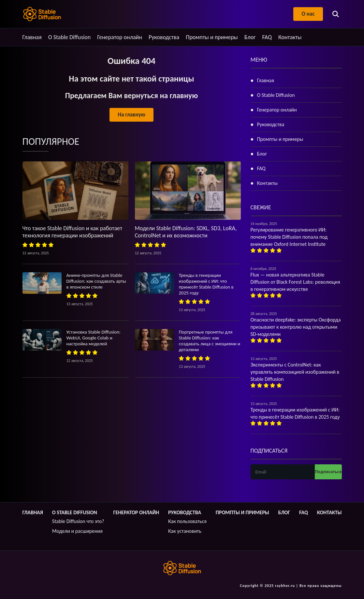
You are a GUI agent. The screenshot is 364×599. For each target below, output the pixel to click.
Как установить (185, 531)
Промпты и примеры (212, 37)
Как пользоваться (187, 521)
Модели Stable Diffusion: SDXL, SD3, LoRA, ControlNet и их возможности (186, 232)
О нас (308, 14)
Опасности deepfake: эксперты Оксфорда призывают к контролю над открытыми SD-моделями (296, 327)
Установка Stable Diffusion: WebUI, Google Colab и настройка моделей (94, 338)
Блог (250, 37)
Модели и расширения (77, 531)
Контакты (290, 37)
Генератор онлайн (120, 37)
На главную (131, 115)
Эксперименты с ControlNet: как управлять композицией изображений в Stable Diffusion (295, 372)
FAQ (267, 37)
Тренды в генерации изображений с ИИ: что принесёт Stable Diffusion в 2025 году (206, 284)
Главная (32, 37)
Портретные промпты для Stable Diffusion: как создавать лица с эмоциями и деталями (210, 341)
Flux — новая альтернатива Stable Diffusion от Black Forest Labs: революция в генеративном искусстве (295, 282)
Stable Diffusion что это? (78, 521)
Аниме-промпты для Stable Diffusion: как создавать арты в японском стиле (96, 281)
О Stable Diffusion (70, 37)
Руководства (164, 37)
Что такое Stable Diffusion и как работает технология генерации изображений (73, 232)
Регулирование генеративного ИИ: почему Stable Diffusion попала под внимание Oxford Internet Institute (289, 237)
